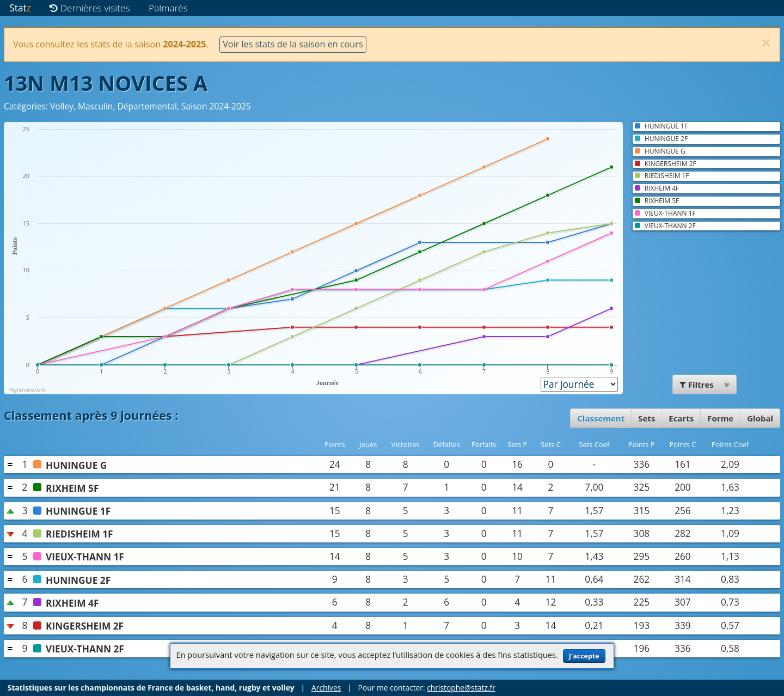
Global (760, 418)
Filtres (705, 384)
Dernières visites (90, 8)
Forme (720, 418)
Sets (647, 418)
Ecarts (681, 418)
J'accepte (584, 656)
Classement (601, 418)
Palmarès (168, 8)
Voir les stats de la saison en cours (293, 44)
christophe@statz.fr (461, 688)
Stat (20, 8)
